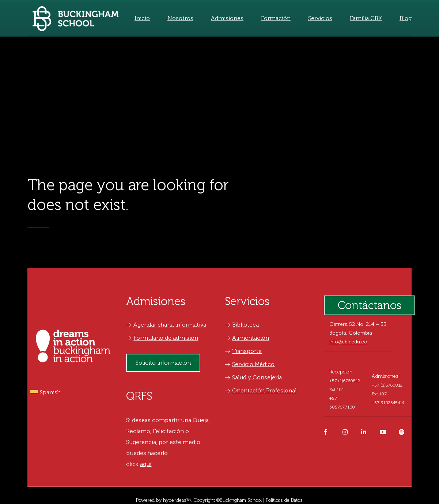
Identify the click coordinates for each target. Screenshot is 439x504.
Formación (276, 18)
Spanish (45, 393)
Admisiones (227, 18)
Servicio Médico (250, 364)
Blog (406, 18)
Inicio (142, 18)
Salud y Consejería (253, 377)
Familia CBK (366, 18)
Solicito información (163, 363)
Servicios (320, 18)
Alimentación (247, 338)
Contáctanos (370, 305)
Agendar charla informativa (166, 325)
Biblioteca (242, 325)
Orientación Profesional (261, 390)
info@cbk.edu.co (348, 342)
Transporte (243, 351)
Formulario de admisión (162, 338)
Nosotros (180, 18)
